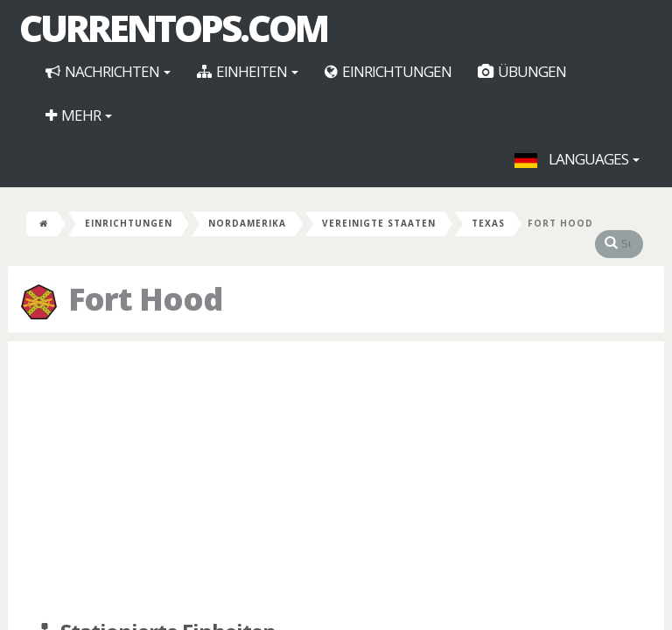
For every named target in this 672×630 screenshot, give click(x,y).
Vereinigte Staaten (379, 223)
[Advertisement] (336, 481)
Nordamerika (247, 223)
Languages (577, 159)
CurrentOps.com (173, 28)
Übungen (522, 71)
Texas (488, 223)
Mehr (79, 115)
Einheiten (248, 71)
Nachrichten (108, 71)
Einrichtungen (388, 71)
